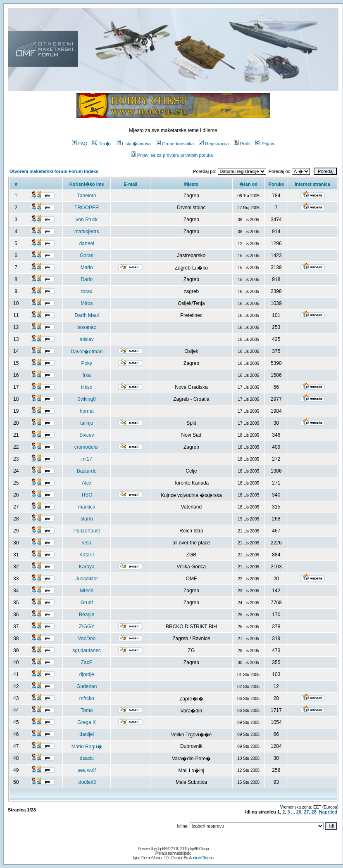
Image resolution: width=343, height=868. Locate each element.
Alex (87, 483)
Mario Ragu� (87, 747)
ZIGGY (87, 627)
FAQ (80, 144)
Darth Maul (87, 315)
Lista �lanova (133, 144)
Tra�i (101, 144)
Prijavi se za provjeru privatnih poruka (172, 155)
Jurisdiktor (87, 579)
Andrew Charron (201, 858)
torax (87, 291)
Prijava (266, 144)
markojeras (87, 232)
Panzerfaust (87, 531)
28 (314, 812)
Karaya (87, 567)
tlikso (87, 387)
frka (87, 375)
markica (87, 507)
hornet (87, 411)
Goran (87, 255)
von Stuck (87, 220)
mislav (87, 339)
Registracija (214, 144)
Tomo (87, 710)
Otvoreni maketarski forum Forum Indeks (54, 171)
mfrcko (87, 698)
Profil (242, 144)
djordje (87, 674)
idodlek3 (87, 782)
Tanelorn (87, 196)
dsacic (87, 758)
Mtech (87, 591)
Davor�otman (87, 352)
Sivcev (87, 435)
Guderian (87, 686)
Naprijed (328, 812)
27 (306, 812)
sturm (87, 519)
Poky (87, 363)
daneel (87, 244)
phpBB (161, 849)
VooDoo (87, 639)
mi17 (87, 459)
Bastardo (87, 471)
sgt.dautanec (87, 650)
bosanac (87, 327)
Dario (87, 279)
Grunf (87, 603)
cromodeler (87, 447)
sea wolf (87, 770)
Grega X (87, 722)
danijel (87, 734)
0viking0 (87, 399)
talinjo (87, 423)
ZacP (87, 662)
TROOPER (87, 208)
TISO (87, 495)
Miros (87, 303)
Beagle (87, 615)
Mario (87, 267)
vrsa (87, 543)
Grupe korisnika (175, 144)
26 (299, 812)
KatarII (87, 555)
